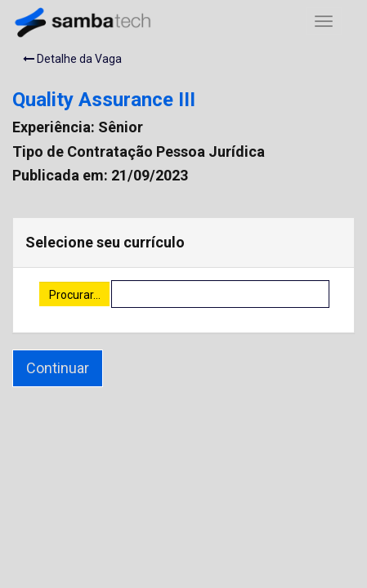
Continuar (58, 368)
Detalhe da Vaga (72, 59)
